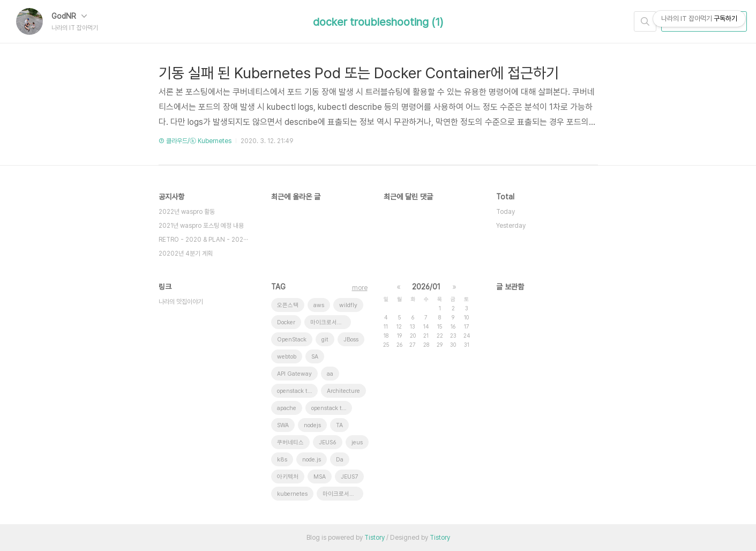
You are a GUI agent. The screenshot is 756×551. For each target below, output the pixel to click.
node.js (312, 460)
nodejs (312, 425)
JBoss (351, 340)
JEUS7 (349, 477)
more (360, 288)
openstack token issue (332, 408)
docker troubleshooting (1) (378, 22)
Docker (286, 322)
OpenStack (292, 340)
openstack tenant (297, 391)
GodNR (69, 16)
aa (330, 374)
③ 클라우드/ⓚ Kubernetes (195, 141)
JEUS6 (328, 442)
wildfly (348, 305)
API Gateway (294, 374)
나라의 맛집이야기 (181, 302)
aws (319, 305)
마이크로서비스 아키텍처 (331, 322)
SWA (283, 425)
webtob (287, 357)
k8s (282, 460)
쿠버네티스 (290, 442)
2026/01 (426, 287)
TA (339, 425)
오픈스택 (288, 305)
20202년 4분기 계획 (186, 254)
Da (340, 460)
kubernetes (292, 494)
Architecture (343, 391)
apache (287, 408)
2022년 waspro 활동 (187, 212)
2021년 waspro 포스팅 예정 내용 (201, 226)
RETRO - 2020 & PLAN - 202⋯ (203, 240)
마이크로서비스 (341, 494)
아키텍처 (288, 477)
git (325, 340)
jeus (357, 442)
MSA (320, 477)
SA (315, 357)
